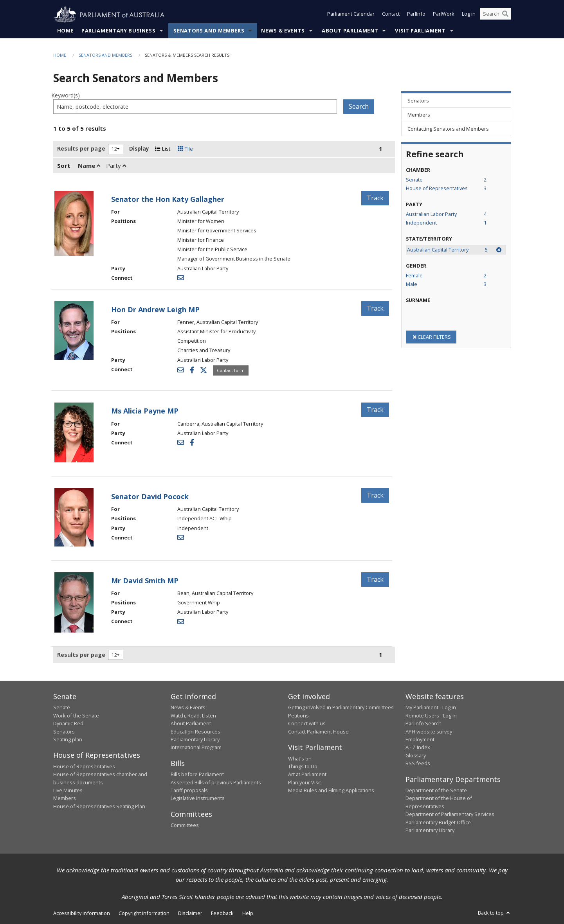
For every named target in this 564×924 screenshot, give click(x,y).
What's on (300, 759)
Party (116, 165)
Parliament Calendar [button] (351, 15)
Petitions (298, 716)
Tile (185, 149)
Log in (469, 15)
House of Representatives (84, 767)
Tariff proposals (189, 791)
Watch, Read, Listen (193, 716)
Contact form (231, 370)
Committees (185, 825)
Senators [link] (418, 101)
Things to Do (303, 767)
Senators (64, 732)
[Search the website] (496, 15)
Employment (420, 740)
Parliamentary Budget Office (438, 822)
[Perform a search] (505, 15)
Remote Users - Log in (431, 716)
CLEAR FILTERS (431, 337)
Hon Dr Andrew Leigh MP (155, 310)
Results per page (81, 149)
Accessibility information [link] (82, 913)
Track (375, 198)
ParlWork (444, 15)
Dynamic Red (68, 724)
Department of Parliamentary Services (450, 814)
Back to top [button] (495, 913)
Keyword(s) (66, 96)
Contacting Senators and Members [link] (448, 129)
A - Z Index (418, 748)
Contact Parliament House (318, 732)
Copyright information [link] (144, 913)
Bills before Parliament (197, 775)
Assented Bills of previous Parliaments (216, 782)
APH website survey (429, 732)
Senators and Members (209, 31)
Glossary (416, 755)
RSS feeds (418, 764)
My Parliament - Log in (431, 708)
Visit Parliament (420, 31)
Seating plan (68, 740)
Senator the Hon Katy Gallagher (168, 199)
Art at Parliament (307, 775)
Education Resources (196, 732)
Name (89, 165)
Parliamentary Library (195, 740)
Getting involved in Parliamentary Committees (341, 708)
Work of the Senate (76, 716)
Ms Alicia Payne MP (145, 411)
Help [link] (248, 913)
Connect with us (307, 724)
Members (65, 798)
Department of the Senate (436, 791)
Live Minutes (68, 791)
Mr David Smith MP (145, 581)
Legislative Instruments (198, 798)
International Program (196, 748)
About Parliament (350, 31)
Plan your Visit (305, 782)
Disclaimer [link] (190, 913)
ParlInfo (416, 15)
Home (66, 31)
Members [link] (419, 115)
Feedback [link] (222, 913)
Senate (62, 708)
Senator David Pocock (150, 497)
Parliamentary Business (118, 31)
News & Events (283, 31)
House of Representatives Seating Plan (99, 807)
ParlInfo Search (423, 724)
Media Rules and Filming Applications (331, 791)
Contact (391, 15)
